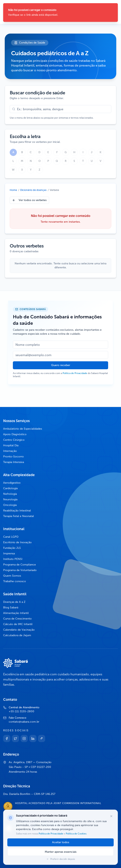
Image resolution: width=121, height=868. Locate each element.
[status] (60, 13)
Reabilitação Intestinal (17, 511)
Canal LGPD (11, 537)
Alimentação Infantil (16, 613)
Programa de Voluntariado (20, 570)
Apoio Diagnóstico (15, 434)
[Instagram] (24, 738)
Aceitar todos (61, 842)
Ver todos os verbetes (29, 200)
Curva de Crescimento (17, 619)
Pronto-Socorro (13, 457)
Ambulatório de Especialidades (23, 429)
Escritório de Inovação (17, 542)
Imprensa (9, 553)
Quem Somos (12, 576)
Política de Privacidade (75, 373)
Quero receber (61, 365)
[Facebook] (7, 738)
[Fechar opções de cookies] (111, 816)
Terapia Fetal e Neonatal (19, 516)
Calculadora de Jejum (17, 635)
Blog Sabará (11, 608)
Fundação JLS (12, 548)
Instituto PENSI (13, 559)
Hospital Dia (11, 445)
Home (13, 190)
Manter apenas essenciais (61, 852)
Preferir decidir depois (61, 859)
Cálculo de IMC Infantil (18, 624)
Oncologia (10, 505)
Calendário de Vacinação (19, 630)
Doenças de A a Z (14, 602)
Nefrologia (10, 494)
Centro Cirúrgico (14, 440)
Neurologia (10, 499)
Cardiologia (10, 488)
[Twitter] (15, 738)
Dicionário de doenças (33, 190)
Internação (10, 451)
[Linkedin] (33, 738)
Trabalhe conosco (15, 581)
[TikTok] (42, 738)
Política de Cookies (76, 834)
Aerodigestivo (12, 483)
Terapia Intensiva (14, 462)
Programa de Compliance (20, 565)
